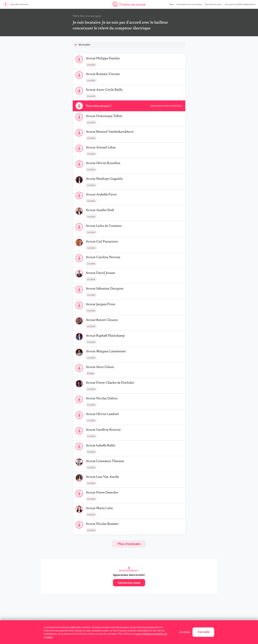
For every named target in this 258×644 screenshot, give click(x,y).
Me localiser (84, 45)
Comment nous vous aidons (189, 4)
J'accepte (203, 632)
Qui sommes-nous (213, 4)
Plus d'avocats (129, 544)
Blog (171, 4)
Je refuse (185, 632)
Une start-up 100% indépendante (240, 4)
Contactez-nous (129, 583)
